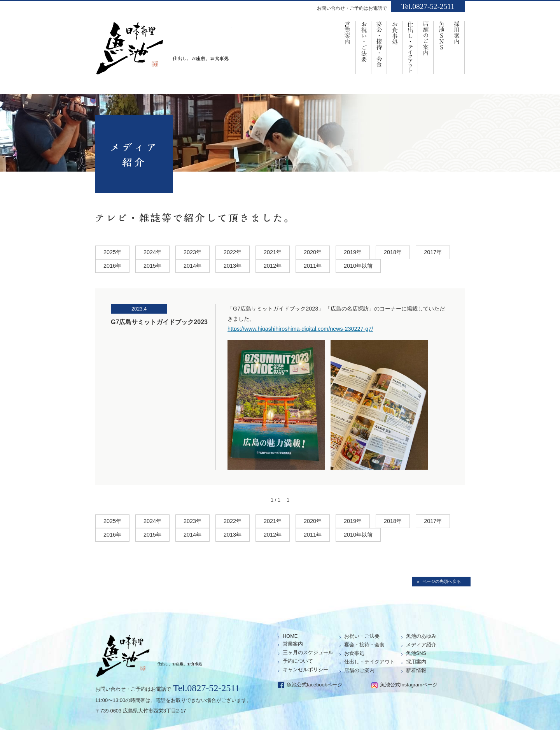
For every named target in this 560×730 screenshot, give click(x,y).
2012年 (273, 266)
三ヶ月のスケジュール (308, 652)
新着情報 (416, 670)
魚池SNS (441, 47)
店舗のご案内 (426, 47)
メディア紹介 (421, 645)
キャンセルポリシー (305, 669)
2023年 (192, 252)
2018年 (393, 252)
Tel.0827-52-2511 (428, 6)
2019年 (353, 252)
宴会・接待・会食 (379, 47)
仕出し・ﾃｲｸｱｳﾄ (410, 47)
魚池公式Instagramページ (409, 685)
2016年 (112, 266)
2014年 (192, 266)
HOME (290, 636)
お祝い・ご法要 (364, 47)
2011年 (313, 266)
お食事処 (395, 47)
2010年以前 (358, 266)
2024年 (152, 252)
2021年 (273, 252)
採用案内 (457, 47)
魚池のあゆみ (421, 636)
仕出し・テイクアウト (369, 662)
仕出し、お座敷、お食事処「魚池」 (163, 51)
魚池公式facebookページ (314, 685)
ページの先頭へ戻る (442, 581)
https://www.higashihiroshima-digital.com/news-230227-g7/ (300, 329)
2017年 (433, 252)
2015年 (152, 266)
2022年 (233, 252)
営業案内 (348, 47)
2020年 (313, 252)
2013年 (233, 266)
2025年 (112, 252)
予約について (298, 661)
